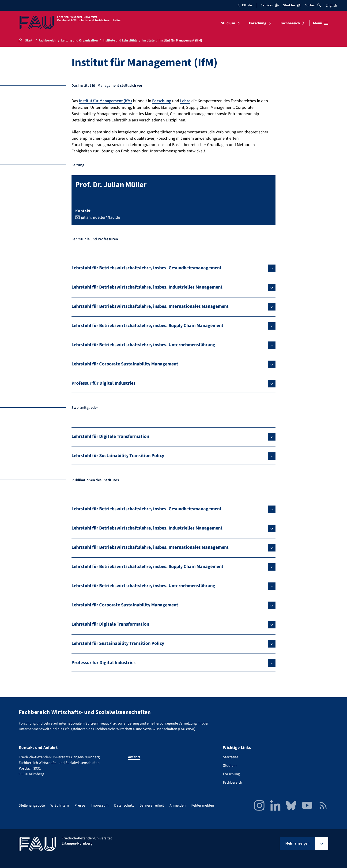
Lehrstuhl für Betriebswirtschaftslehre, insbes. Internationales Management (150, 306)
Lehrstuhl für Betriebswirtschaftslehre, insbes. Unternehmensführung (143, 345)
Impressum (100, 805)
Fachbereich (290, 23)
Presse (80, 805)
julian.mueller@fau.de (100, 217)
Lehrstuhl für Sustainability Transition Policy (118, 455)
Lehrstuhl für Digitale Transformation (110, 436)
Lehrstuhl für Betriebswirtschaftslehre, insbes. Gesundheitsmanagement (147, 268)
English (331, 5)
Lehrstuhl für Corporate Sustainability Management (125, 364)
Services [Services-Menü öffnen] (270, 5)
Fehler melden (203, 805)
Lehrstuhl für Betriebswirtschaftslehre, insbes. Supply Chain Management (147, 325)
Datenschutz (124, 805)
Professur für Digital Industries (104, 383)
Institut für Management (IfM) (106, 101)
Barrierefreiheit (152, 805)
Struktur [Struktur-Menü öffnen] (292, 5)
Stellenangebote (32, 805)
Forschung (258, 23)
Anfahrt (134, 757)
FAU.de (245, 5)
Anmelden (178, 805)
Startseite (231, 757)
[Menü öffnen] (321, 23)
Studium (228, 23)
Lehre (186, 101)
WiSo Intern (60, 805)
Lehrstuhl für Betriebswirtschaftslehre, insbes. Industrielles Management (147, 287)
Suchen (313, 5)
